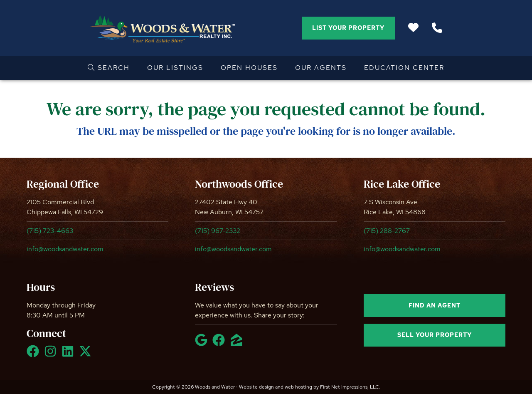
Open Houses (249, 68)
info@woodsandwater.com (65, 249)
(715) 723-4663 (50, 231)
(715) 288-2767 (387, 231)
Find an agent (435, 305)
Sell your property (435, 335)
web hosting (298, 387)
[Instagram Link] (52, 355)
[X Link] (87, 355)
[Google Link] (203, 344)
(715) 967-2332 (218, 231)
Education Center (404, 68)
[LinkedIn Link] (69, 355)
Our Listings (175, 68)
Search (109, 68)
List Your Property (348, 28)
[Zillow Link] (238, 344)
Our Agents (321, 68)
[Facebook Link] (34, 355)
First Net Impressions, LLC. (350, 387)
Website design (256, 387)
